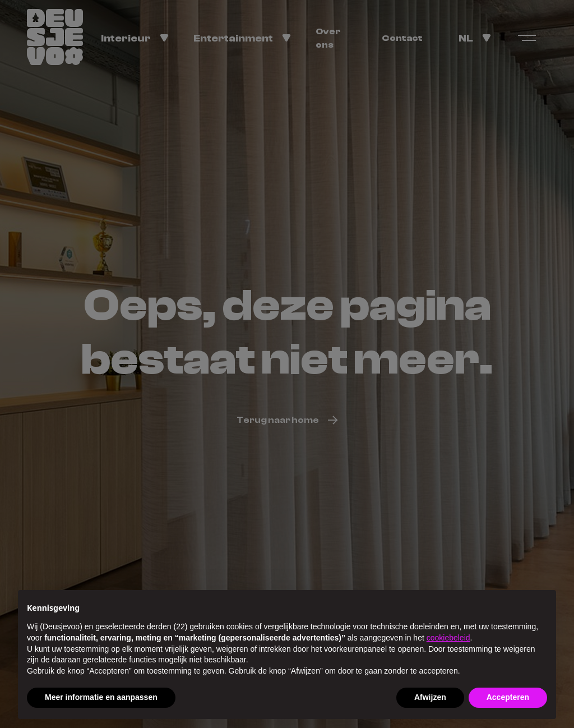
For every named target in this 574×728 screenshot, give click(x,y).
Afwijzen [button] (430, 697)
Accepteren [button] (508, 697)
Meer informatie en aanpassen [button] (101, 697)
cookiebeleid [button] (448, 638)
